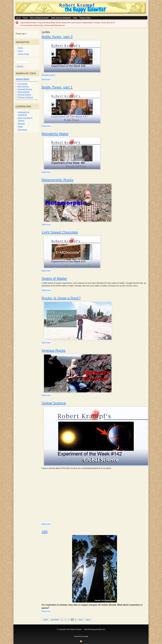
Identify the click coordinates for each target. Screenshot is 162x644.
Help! (75, 18)
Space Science (24, 92)
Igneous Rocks (54, 350)
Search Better (23, 79)
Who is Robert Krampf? (39, 18)
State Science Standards (61, 18)
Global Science (54, 403)
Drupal (86, 636)
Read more (46, 79)
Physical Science (24, 95)
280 (45, 532)
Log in (18, 18)
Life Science (22, 84)
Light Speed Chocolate (60, 232)
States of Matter (54, 278)
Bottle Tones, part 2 (57, 37)
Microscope (22, 130)
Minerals (21, 124)
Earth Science (23, 87)
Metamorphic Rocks (58, 180)
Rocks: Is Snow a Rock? (61, 298)
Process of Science (25, 97)
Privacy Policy (85, 18)
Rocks (20, 127)
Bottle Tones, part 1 (57, 87)
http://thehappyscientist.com (95, 629)
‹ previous (55, 620)
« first (45, 620)
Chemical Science (25, 89)
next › (81, 620)
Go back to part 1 (49, 75)
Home (25, 18)
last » (88, 620)
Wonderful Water (55, 134)
